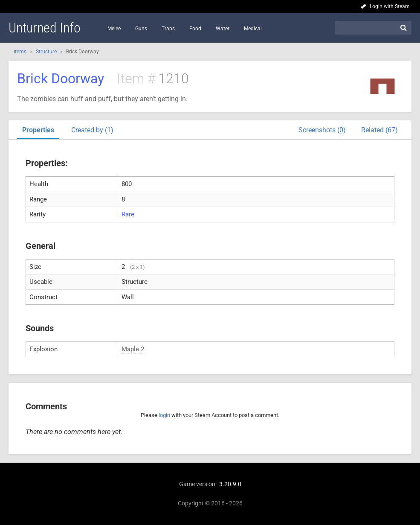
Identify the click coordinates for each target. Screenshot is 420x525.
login (164, 415)
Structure (46, 52)
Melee (114, 29)
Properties (38, 130)
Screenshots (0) (322, 130)
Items (20, 52)
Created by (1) (92, 130)
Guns (141, 29)
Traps (168, 29)
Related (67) (379, 130)
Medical (253, 29)
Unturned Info (45, 28)
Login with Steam (390, 6)
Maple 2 (133, 349)
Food (195, 29)
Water (223, 29)
